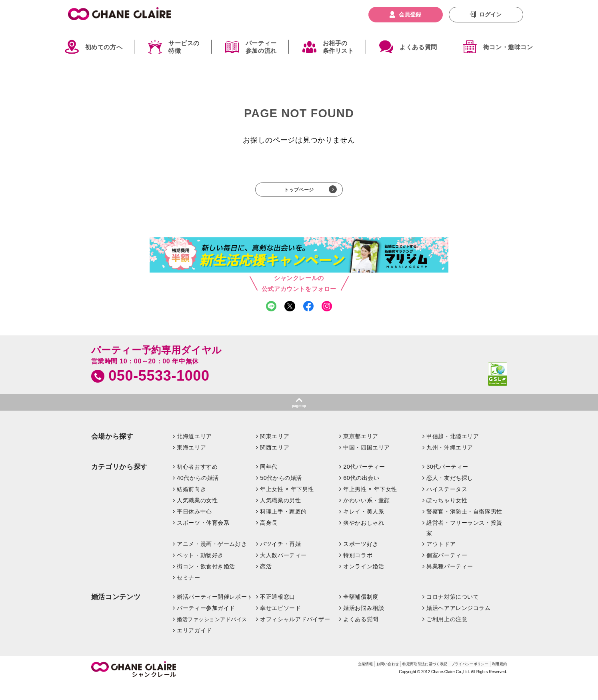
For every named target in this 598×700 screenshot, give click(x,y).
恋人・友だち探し (450, 494)
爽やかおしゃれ (364, 539)
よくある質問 (418, 47)
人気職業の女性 (197, 516)
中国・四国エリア (367, 463)
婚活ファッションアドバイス (212, 635)
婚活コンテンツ (116, 613)
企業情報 (301, 682)
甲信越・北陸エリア (453, 452)
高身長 (269, 539)
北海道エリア (194, 452)
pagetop (299, 420)
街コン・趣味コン (508, 47)
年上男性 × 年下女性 (370, 505)
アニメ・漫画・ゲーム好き (212, 560)
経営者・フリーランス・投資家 (464, 544)
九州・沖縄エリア (450, 463)
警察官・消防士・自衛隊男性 (464, 528)
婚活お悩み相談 (364, 624)
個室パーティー (447, 572)
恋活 (266, 582)
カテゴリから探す (119, 483)
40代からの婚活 (198, 494)
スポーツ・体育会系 (203, 539)
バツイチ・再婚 (280, 560)
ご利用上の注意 (447, 635)
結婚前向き (191, 505)
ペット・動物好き (200, 572)
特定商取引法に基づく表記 (388, 682)
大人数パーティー (283, 572)
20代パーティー (364, 483)
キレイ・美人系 (364, 528)
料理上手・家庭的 (283, 528)
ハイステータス (447, 505)
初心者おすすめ (197, 483)
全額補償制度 (361, 613)
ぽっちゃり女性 (447, 516)
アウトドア (441, 560)
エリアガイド (194, 646)
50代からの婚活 (281, 494)
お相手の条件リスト (338, 47)
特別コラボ (358, 572)
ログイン (490, 14)
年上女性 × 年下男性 (287, 505)
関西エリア (275, 463)
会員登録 (410, 14)
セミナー (188, 594)
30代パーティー (447, 483)
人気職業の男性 (280, 516)
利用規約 (496, 682)
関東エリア (275, 452)
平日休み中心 (194, 528)
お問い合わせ (333, 682)
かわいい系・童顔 (367, 516)
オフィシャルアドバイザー (295, 635)
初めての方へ (104, 47)
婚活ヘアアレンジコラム (458, 624)
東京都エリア (361, 452)
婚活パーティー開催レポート (215, 613)
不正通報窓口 (277, 613)
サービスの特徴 (184, 47)
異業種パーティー (450, 582)
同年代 (269, 483)
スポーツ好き (361, 560)
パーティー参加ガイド (206, 624)
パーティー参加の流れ (261, 47)
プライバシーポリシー (453, 682)
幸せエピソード (280, 624)
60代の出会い (361, 494)
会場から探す (112, 452)
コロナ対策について (453, 613)
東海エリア (191, 463)
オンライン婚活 (364, 582)
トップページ (299, 193)
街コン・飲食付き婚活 (206, 582)
